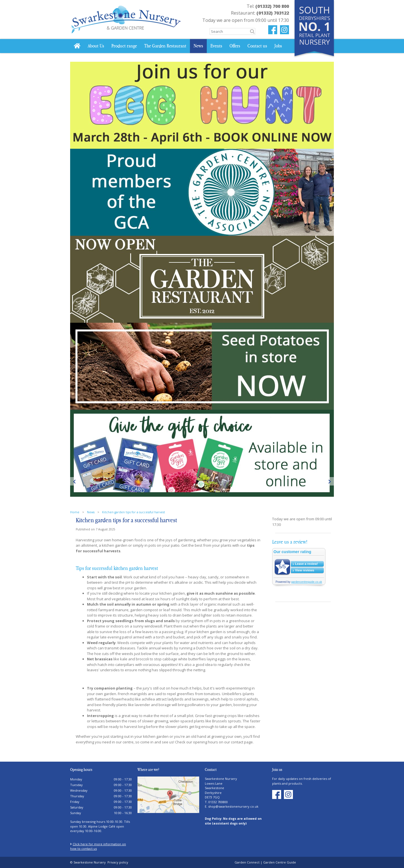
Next (330, 481)
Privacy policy (118, 862)
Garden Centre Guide (280, 862)
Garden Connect (247, 862)
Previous (74, 481)
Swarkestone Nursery (221, 779)
